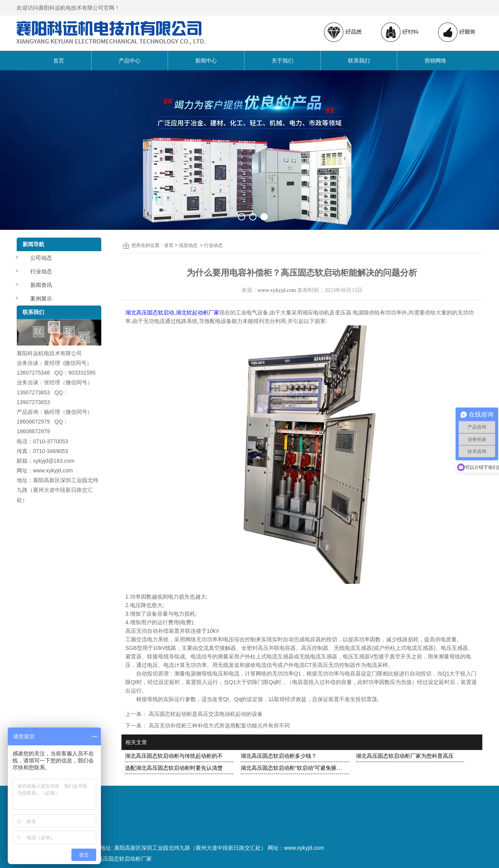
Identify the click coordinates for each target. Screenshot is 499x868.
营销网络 (435, 61)
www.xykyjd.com (277, 290)
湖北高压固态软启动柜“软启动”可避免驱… (291, 768)
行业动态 (41, 271)
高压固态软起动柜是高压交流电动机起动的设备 (205, 714)
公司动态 (41, 258)
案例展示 (41, 299)
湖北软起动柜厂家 (198, 312)
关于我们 (282, 61)
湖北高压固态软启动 (150, 312)
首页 (59, 61)
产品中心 (130, 61)
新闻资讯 (41, 285)
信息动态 (188, 245)
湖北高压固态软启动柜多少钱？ (279, 756)
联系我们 (359, 61)
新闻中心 (206, 61)
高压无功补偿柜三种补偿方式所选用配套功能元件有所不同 (218, 726)
